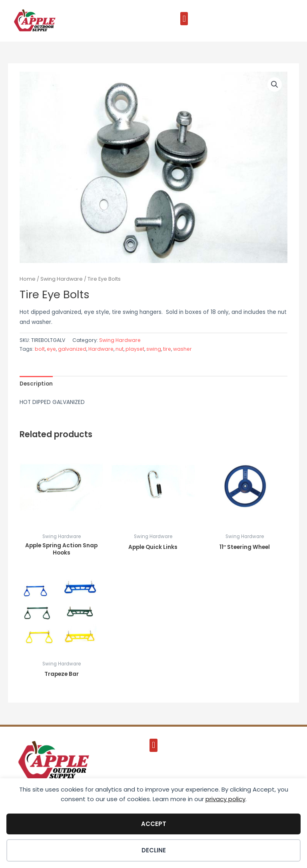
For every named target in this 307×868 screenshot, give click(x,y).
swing (154, 349)
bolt (40, 349)
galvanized (72, 349)
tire (167, 349)
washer (182, 349)
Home (28, 279)
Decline (154, 850)
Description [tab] (36, 384)
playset (135, 349)
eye (51, 349)
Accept (154, 824)
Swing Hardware (62, 279)
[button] (184, 19)
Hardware (101, 349)
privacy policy (225, 799)
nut (120, 349)
